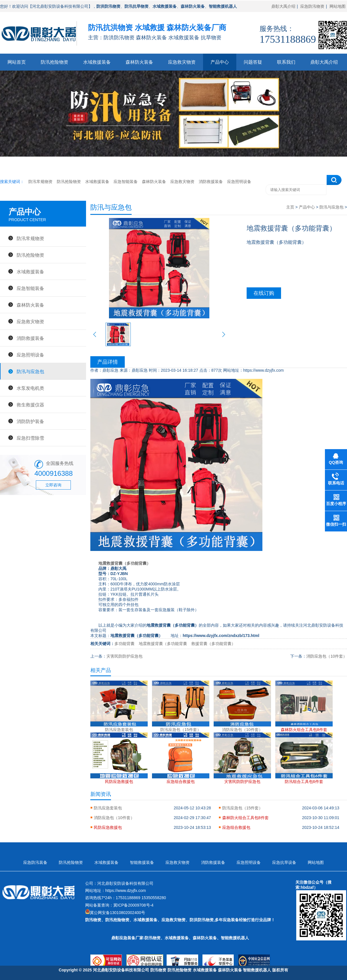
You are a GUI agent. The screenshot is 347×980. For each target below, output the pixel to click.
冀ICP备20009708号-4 (133, 905)
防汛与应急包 (30, 371)
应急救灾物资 (182, 62)
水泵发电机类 (30, 388)
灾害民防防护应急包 (124, 656)
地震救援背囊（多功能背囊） (124, 563)
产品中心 (220, 62)
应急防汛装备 (35, 862)
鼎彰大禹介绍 (283, 6)
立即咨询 (53, 485)
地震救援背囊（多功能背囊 (163, 644)
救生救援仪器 (30, 405)
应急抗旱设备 (284, 862)
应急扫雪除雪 (30, 438)
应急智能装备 (126, 182)
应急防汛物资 (312, 6)
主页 (290, 207)
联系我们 (286, 62)
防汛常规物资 (40, 182)
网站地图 (338, 6)
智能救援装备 (142, 862)
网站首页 (17, 62)
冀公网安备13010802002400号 (117, 913)
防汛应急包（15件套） (243, 808)
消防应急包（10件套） (327, 656)
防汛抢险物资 (54, 62)
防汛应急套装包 (108, 808)
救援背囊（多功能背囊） (213, 644)
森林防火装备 (139, 62)
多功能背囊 (124, 644)
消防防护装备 (30, 421)
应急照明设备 (239, 182)
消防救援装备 (211, 182)
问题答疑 (253, 62)
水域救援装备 (97, 62)
